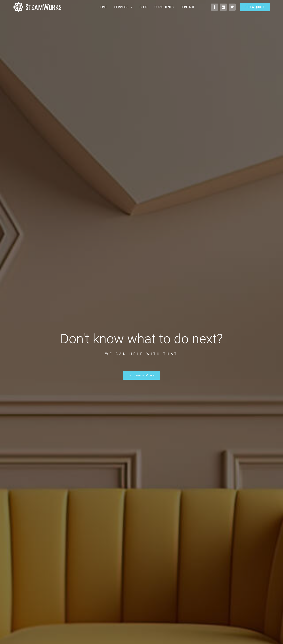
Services (123, 7)
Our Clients (164, 7)
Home (103, 7)
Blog (144, 7)
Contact (188, 7)
